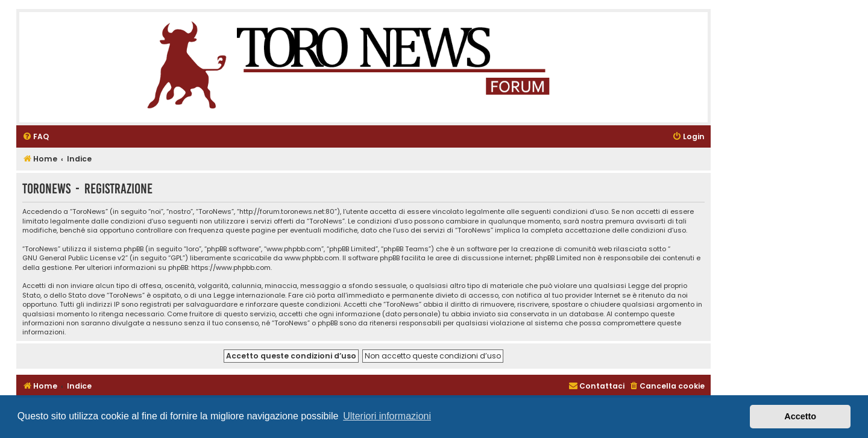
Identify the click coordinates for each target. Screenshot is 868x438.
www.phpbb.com (312, 258)
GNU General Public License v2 (74, 258)
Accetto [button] (800, 416)
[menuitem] (36, 137)
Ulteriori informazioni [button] (387, 416)
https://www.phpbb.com (231, 268)
